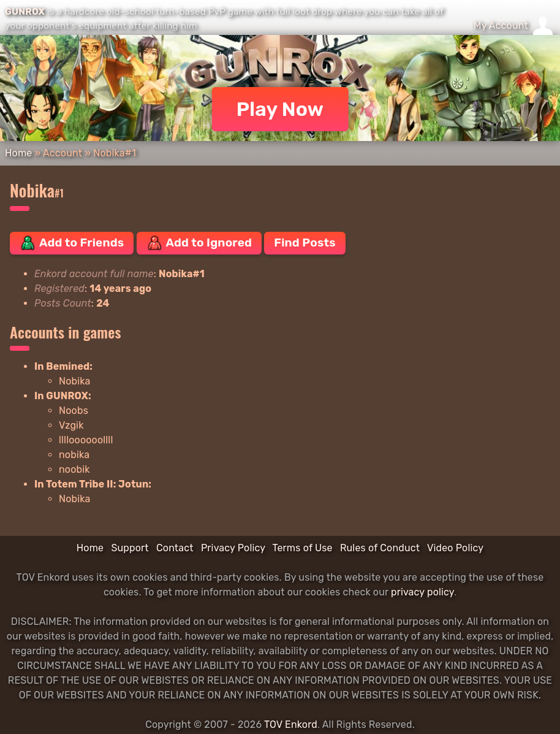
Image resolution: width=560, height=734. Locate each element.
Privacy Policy (233, 548)
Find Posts (305, 243)
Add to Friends (72, 243)
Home (18, 153)
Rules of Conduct (380, 548)
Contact (175, 548)
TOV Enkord (291, 724)
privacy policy (422, 592)
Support (130, 548)
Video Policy (455, 548)
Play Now (280, 109)
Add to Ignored (199, 243)
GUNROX (25, 12)
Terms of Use (303, 548)
